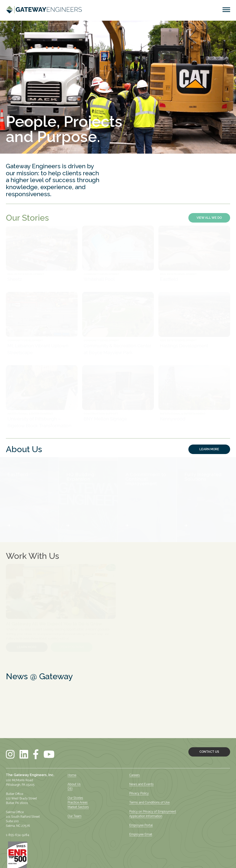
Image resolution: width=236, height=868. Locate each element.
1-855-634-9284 (18, 835)
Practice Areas (78, 802)
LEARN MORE (209, 449)
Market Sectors (78, 807)
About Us (74, 784)
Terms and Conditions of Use (149, 802)
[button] (226, 10)
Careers (135, 775)
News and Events (141, 784)
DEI (70, 789)
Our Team (74, 816)
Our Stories (75, 798)
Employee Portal (141, 825)
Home (72, 775)
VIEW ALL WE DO (209, 218)
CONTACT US (209, 752)
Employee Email (141, 834)
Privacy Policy (139, 793)
